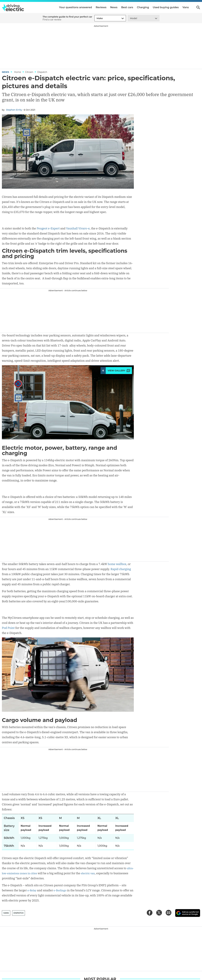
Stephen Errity (14, 110)
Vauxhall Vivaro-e (78, 219)
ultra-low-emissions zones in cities (25, 872)
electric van (100, 872)
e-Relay (32, 889)
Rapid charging (121, 568)
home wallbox (117, 563)
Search (198, 7)
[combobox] (96, 18)
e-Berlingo (62, 889)
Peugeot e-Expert (48, 219)
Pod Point (8, 618)
